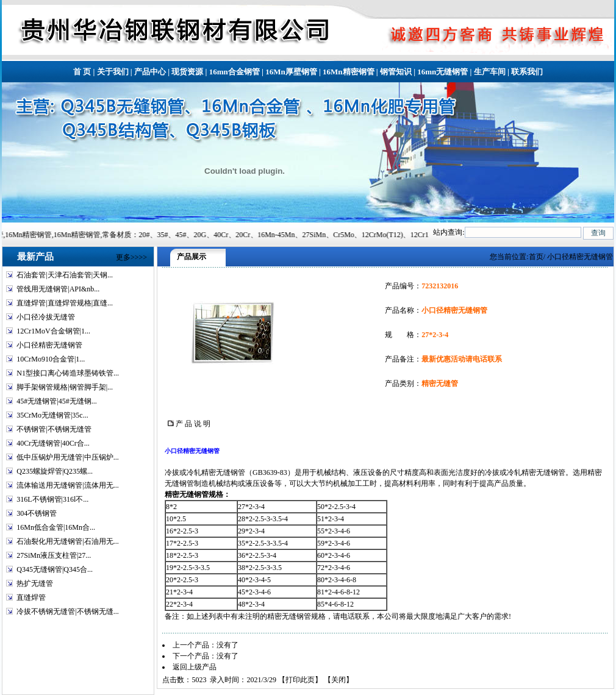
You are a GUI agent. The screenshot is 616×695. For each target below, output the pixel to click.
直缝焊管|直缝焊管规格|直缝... (65, 303)
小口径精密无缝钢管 (49, 345)
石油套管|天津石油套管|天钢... (65, 275)
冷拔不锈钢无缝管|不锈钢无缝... (67, 611)
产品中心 (150, 72)
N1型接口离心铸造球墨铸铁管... (68, 373)
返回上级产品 (195, 667)
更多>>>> (131, 257)
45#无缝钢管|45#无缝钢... (56, 401)
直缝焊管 (31, 597)
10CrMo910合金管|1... (51, 359)
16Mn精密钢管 (349, 72)
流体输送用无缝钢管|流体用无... (67, 485)
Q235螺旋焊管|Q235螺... (55, 471)
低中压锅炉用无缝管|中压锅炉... (67, 457)
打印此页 (300, 680)
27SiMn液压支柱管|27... (54, 555)
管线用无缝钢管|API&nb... (58, 289)
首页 (536, 257)
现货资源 (187, 72)
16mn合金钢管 (235, 72)
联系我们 (527, 72)
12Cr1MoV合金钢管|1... (53, 331)
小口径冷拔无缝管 (46, 317)
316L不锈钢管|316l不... (52, 499)
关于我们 (113, 72)
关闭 (338, 680)
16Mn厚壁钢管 (291, 72)
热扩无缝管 (35, 583)
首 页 (82, 72)
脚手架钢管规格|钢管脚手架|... (65, 387)
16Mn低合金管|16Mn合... (56, 527)
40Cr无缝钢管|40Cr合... (53, 443)
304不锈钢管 (37, 513)
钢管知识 (396, 72)
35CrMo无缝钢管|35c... (52, 415)
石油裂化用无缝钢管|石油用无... (67, 541)
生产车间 (490, 72)
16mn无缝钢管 (442, 72)
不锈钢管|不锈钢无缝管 (54, 429)
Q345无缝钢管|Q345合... (55, 569)
